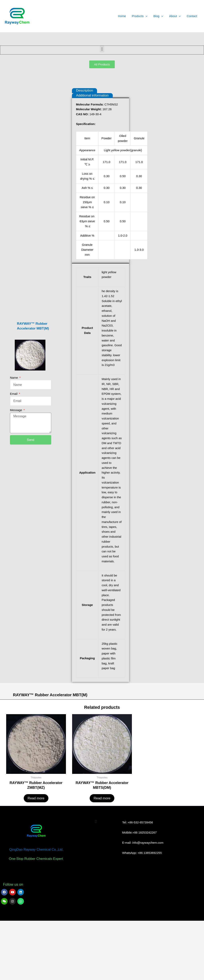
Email (14, 423)
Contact (192, 16)
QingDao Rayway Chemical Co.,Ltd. (36, 904)
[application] (146, 16)
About (175, 16)
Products (140, 16)
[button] (102, 49)
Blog (158, 16)
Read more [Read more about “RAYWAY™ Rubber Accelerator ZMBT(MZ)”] (36, 852)
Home (122, 16)
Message (17, 439)
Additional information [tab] (96, 95)
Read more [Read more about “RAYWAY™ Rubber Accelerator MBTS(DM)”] (102, 852)
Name (15, 407)
